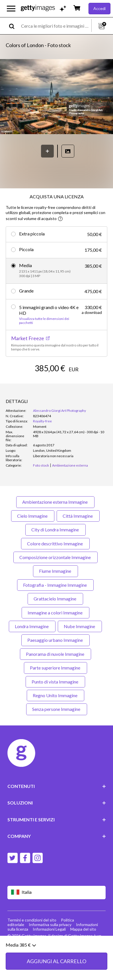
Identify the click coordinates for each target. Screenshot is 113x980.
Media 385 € (21, 949)
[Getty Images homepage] (38, 8)
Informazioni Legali (49, 929)
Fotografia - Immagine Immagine (55, 585)
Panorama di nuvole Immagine (56, 654)
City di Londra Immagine (56, 530)
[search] (14, 26)
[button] (56, 97)
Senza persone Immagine (57, 709)
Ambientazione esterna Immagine (55, 502)
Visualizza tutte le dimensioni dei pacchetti (44, 321)
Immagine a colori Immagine (56, 613)
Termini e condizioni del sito (32, 920)
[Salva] (47, 151)
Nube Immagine (80, 626)
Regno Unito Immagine (56, 695)
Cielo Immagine (33, 516)
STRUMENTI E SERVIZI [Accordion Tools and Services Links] (57, 819)
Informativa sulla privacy (50, 924)
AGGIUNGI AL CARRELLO (56, 965)
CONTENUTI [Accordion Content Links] (57, 786)
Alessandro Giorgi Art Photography (59, 411)
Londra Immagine (32, 626)
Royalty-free (42, 421)
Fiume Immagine (56, 571)
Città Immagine (78, 516)
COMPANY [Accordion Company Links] (57, 836)
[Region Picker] (57, 893)
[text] (55, 26)
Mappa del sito (83, 929)
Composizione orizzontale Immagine (56, 557)
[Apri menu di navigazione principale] (11, 9)
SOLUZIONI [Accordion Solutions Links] (57, 803)
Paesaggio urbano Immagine (56, 640)
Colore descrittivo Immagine (55, 544)
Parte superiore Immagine (56, 668)
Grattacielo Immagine (55, 599)
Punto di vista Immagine (55, 682)
